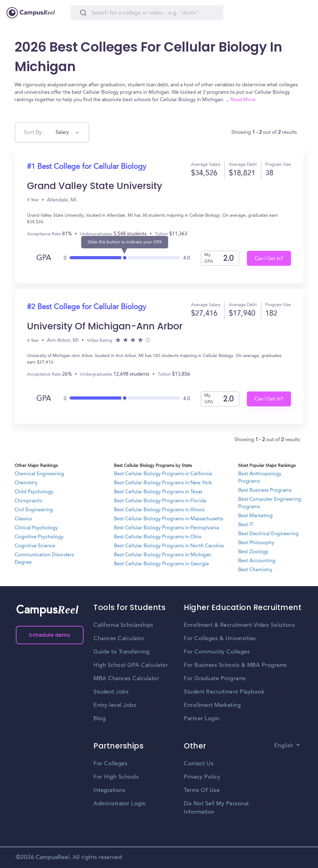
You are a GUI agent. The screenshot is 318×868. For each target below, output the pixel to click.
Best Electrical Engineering (268, 534)
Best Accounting (257, 561)
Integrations (109, 790)
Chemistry (26, 483)
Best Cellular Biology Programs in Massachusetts (169, 519)
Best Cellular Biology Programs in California (163, 474)
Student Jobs (111, 692)
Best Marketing (255, 516)
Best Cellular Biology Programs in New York (163, 483)
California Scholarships (123, 625)
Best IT (246, 525)
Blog (100, 719)
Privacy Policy (202, 777)
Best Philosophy (256, 543)
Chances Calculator (119, 639)
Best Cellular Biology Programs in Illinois (159, 510)
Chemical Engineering (39, 474)
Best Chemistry (255, 570)
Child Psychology (34, 492)
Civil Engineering (34, 510)
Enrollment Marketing (212, 705)
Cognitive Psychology (39, 537)
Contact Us (199, 764)
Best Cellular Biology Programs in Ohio (158, 537)
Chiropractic (29, 501)
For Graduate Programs (215, 679)
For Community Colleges (217, 652)
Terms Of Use (202, 790)
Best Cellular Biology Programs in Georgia (161, 564)
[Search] (147, 13)
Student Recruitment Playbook (224, 692)
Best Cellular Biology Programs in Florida (160, 501)
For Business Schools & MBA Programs (235, 665)
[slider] (125, 256)
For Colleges (110, 764)
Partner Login (202, 719)
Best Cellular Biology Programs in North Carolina (169, 546)
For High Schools (116, 777)
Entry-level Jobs (115, 705)
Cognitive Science (35, 546)
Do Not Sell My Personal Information (216, 808)
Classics (23, 519)
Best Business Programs (265, 491)
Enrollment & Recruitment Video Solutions (239, 625)
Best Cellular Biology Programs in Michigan (163, 555)
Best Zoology (253, 552)
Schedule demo (50, 635)
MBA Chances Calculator (126, 679)
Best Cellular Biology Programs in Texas (158, 492)
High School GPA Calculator (131, 665)
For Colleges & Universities (220, 639)
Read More (243, 100)
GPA (44, 258)
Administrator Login (120, 804)
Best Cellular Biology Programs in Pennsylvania (166, 528)
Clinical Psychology (36, 528)
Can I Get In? (269, 259)
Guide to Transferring (122, 652)
